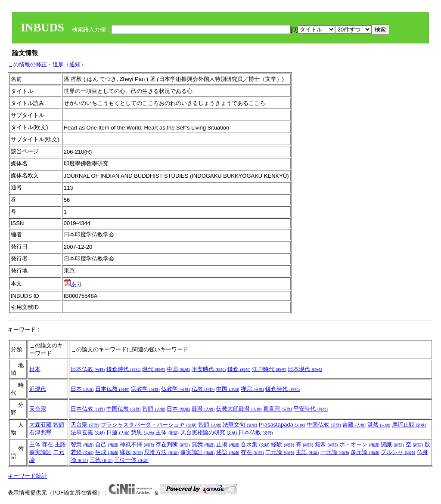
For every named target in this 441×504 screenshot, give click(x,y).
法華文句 (240, 425)
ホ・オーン (359, 444)
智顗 (154, 409)
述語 (228, 452)
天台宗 (38, 409)
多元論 (365, 452)
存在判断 (173, 444)
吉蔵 (354, 425)
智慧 (82, 444)
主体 (167, 432)
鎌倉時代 (124, 369)
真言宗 (278, 409)
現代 (154, 369)
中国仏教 (124, 409)
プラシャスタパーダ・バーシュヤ (149, 425)
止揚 (228, 444)
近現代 (38, 389)
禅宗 (252, 389)
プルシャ (398, 452)
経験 (283, 444)
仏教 (203, 389)
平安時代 (209, 369)
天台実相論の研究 (209, 432)
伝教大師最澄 (239, 409)
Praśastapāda (282, 425)
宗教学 (145, 389)
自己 (107, 444)
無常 (326, 444)
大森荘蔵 (40, 425)
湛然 (379, 425)
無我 (203, 444)
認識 (392, 444)
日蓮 (118, 432)
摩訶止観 (409, 425)
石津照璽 (40, 432)
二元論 (280, 452)
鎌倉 (239, 369)
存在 (47, 444)
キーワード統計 (27, 476)
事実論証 (40, 452)
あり (73, 284)
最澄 (203, 409)
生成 (107, 452)
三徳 (101, 460)
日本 (35, 369)
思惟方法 (161, 452)
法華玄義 (88, 432)
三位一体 (131, 460)
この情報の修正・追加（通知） (47, 64)
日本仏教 (88, 369)
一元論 (335, 452)
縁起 (131, 452)
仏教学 (175, 389)
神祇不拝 (137, 444)
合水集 (255, 444)
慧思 (143, 432)
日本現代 (305, 369)
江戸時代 (269, 369)
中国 (178, 369)
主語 (60, 444)
